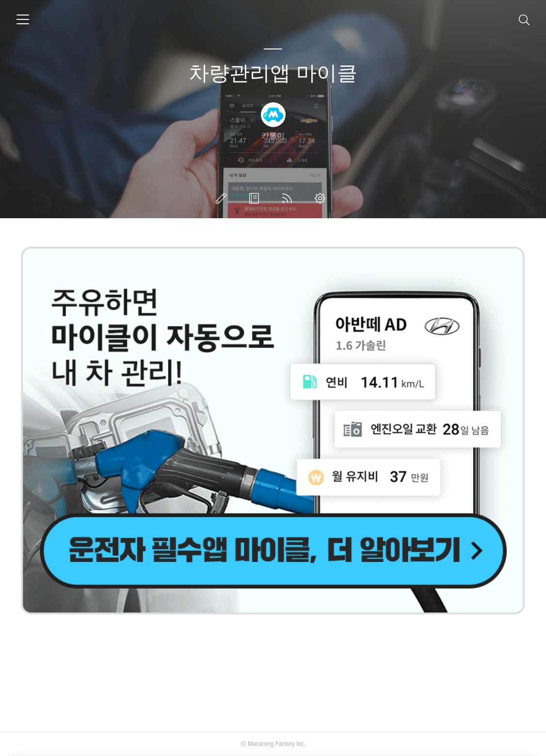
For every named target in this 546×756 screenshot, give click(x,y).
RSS (289, 198)
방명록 (256, 198)
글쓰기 (223, 198)
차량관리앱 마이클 (273, 73)
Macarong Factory (271, 744)
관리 (322, 198)
